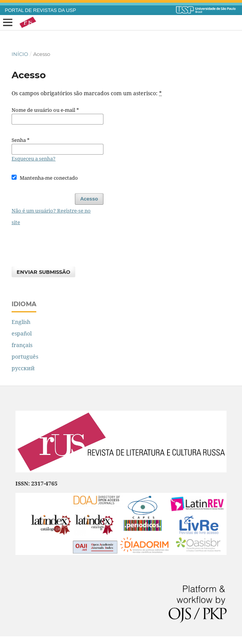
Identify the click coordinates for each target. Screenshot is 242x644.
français (22, 345)
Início (20, 54)
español (22, 333)
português (25, 357)
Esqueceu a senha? (34, 158)
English (21, 322)
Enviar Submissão (43, 272)
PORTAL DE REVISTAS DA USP (41, 10)
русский (23, 368)
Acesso (89, 199)
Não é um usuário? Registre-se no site (51, 216)
